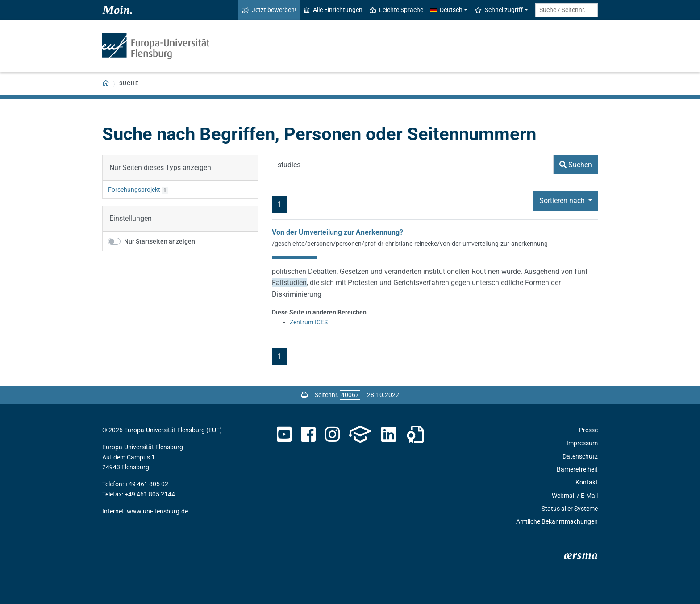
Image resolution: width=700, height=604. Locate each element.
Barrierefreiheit (577, 469)
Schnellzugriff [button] (499, 10)
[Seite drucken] (304, 395)
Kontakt (587, 482)
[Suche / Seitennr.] (567, 10)
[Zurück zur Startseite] (106, 84)
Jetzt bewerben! (269, 10)
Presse (588, 430)
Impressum (582, 443)
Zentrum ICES (309, 322)
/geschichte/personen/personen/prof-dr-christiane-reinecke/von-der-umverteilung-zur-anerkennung (410, 244)
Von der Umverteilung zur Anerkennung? (337, 232)
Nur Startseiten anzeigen (160, 241)
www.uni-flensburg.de (157, 511)
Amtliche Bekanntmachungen (557, 521)
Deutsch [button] (446, 10)
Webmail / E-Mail (575, 496)
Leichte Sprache (396, 10)
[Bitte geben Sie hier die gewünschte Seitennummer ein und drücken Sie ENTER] (350, 395)
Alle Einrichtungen (333, 10)
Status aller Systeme (570, 509)
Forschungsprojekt (134, 190)
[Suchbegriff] (413, 165)
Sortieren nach (563, 201)
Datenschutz (580, 456)
